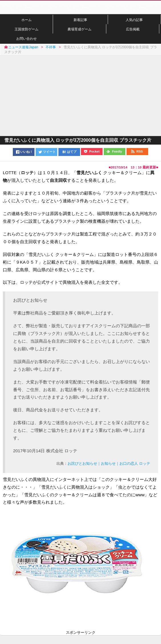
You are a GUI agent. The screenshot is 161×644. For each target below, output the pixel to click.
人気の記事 (134, 20)
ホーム (27, 20)
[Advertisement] (80, 95)
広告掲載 (133, 29)
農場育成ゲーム (80, 29)
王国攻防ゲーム (27, 29)
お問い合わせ (27, 38)
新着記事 (80, 20)
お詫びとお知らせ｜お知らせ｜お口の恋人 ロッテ (109, 463)
